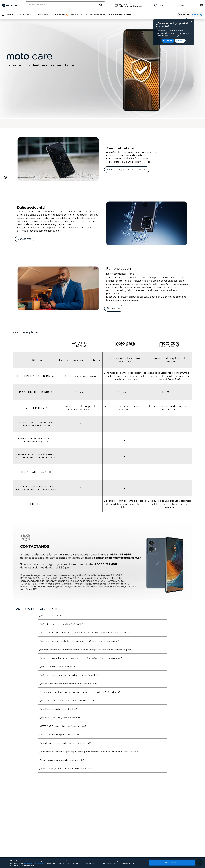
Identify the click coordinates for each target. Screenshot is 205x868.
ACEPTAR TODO (172, 863)
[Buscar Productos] (101, 5)
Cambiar (180, 40)
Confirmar (168, 40)
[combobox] (65, 5)
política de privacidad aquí (35, 863)
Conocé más (130, 379)
